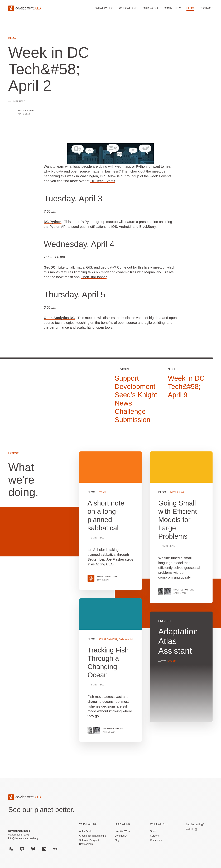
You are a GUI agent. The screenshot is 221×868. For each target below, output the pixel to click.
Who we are (128, 8)
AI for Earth (85, 831)
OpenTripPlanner (94, 277)
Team (153, 831)
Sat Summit (195, 824)
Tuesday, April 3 (73, 199)
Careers (154, 836)
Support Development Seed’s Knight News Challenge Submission (136, 399)
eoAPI (191, 829)
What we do (104, 8)
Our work (151, 8)
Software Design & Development (89, 842)
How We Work (122, 831)
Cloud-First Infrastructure (93, 836)
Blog (190, 8)
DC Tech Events (103, 181)
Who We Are (159, 824)
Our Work (122, 824)
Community (172, 8)
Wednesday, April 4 (79, 244)
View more (110, 670)
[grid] (146, 601)
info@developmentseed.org (23, 838)
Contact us (156, 840)
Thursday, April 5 (75, 295)
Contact (206, 8)
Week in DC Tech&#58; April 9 (186, 387)
